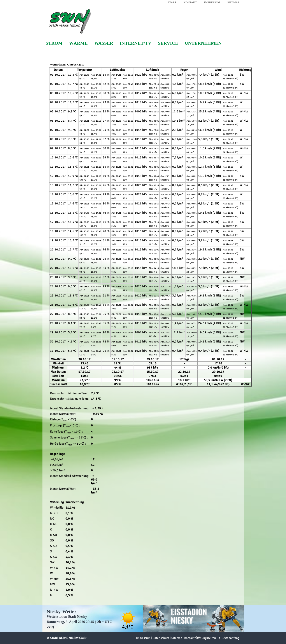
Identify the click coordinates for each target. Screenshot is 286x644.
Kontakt (190, 2)
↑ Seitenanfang (229, 638)
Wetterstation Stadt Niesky (67, 617)
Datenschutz (161, 638)
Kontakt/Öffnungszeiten (200, 638)
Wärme (78, 43)
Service (168, 43)
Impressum (212, 2)
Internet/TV (136, 43)
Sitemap (233, 2)
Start (172, 2)
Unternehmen (203, 43)
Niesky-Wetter (62, 611)
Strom (54, 43)
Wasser (104, 43)
